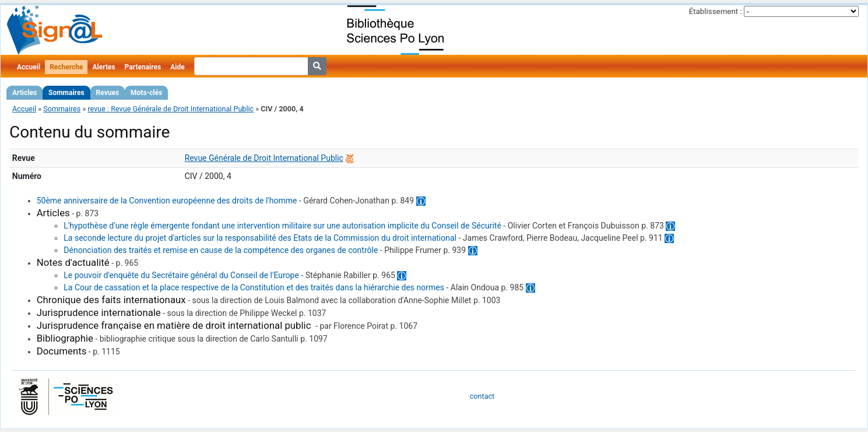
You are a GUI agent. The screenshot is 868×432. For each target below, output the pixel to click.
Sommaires (66, 93)
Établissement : (716, 11)
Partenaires (143, 67)
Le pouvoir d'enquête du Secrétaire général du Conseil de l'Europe (181, 275)
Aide (177, 67)
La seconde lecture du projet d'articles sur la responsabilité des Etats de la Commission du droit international (260, 238)
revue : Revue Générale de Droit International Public (171, 109)
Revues (108, 93)
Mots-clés (146, 93)
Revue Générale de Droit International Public (264, 158)
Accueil (29, 67)
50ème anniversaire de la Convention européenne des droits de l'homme (167, 201)
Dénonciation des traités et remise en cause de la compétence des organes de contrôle (221, 250)
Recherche (66, 67)
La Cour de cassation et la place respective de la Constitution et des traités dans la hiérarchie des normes (254, 287)
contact (482, 396)
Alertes (103, 67)
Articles (24, 93)
